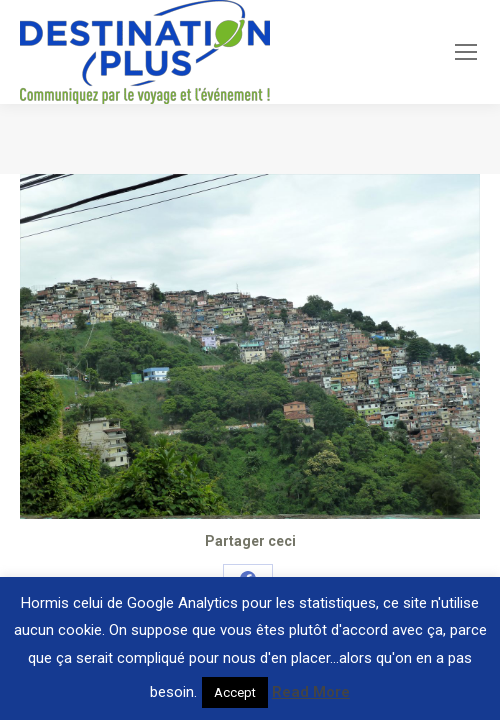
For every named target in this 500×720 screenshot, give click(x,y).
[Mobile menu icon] (466, 52)
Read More (311, 692)
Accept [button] (235, 692)
